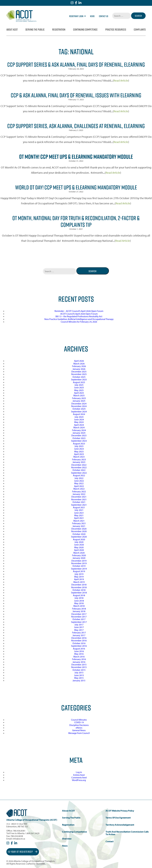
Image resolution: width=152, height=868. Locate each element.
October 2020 (79, 534)
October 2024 (79, 409)
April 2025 (79, 393)
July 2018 (79, 598)
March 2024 (79, 427)
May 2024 (79, 422)
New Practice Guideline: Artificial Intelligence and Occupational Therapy (79, 319)
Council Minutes (79, 720)
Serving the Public (35, 30)
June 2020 (79, 545)
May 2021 (79, 515)
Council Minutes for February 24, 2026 (79, 322)
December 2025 (79, 372)
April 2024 (79, 425)
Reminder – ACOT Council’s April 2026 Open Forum (79, 311)
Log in (79, 772)
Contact (110, 841)
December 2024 (79, 404)
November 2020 (79, 531)
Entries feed (79, 775)
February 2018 (79, 609)
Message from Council (79, 733)
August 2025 (79, 382)
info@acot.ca (19, 839)
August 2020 (79, 539)
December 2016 (79, 638)
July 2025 (79, 385)
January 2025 (79, 401)
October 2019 (79, 566)
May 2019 (79, 577)
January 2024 (79, 433)
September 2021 (79, 505)
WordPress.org (79, 780)
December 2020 (79, 529)
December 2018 (79, 585)
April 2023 (79, 454)
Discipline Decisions (79, 725)
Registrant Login (77, 16)
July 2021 (79, 510)
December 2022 (79, 465)
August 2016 (79, 649)
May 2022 (79, 483)
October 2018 (79, 590)
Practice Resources (116, 30)
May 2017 (79, 630)
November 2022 (79, 467)
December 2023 (79, 435)
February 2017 (79, 632)
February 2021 (79, 523)
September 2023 (79, 441)
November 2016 (79, 640)
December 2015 (79, 665)
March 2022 (79, 489)
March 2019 (79, 582)
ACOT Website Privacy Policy (120, 811)
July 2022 (79, 478)
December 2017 (79, 614)
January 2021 (79, 526)
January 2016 (79, 662)
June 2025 (79, 387)
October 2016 (79, 643)
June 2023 (79, 449)
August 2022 (79, 475)
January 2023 (79, 462)
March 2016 (79, 657)
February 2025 (79, 398)
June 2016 (79, 651)
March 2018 (79, 606)
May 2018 (79, 603)
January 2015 (79, 680)
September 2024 (79, 411)
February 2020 (79, 555)
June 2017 (79, 627)
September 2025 (79, 379)
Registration (59, 30)
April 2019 (79, 579)
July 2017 (79, 625)
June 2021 (79, 513)
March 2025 (79, 395)
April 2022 (79, 486)
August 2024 (79, 414)
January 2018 (79, 611)
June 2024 (79, 419)
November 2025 (79, 374)
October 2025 (79, 377)
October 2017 (79, 619)
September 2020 (79, 537)
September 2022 (79, 473)
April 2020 (79, 550)
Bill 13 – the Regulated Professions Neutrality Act (79, 316)
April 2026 (79, 361)
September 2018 (79, 593)
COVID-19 (79, 722)
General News (79, 730)
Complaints (140, 30)
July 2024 (79, 417)
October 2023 (79, 438)
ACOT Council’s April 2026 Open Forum (79, 314)
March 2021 (79, 521)
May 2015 (79, 678)
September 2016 (79, 646)
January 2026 (79, 369)
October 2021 (79, 502)
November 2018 (79, 587)
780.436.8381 (19, 831)
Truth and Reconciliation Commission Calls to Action (127, 833)
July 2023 (79, 446)
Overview (67, 839)
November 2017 (79, 617)
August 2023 (79, 443)
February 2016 (79, 659)
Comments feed (79, 777)
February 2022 (79, 491)
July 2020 (79, 542)
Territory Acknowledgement (120, 825)
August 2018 (79, 595)
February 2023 (79, 459)
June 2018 (79, 601)
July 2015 (79, 672)
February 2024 (79, 430)
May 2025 (79, 390)
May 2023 (79, 451)
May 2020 (79, 547)
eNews (79, 728)
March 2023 (79, 457)
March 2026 (79, 364)
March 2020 (79, 553)
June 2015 (79, 675)
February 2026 (79, 366)
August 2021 (79, 507)
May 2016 (79, 654)
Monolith (41, 864)
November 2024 (79, 406)
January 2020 (79, 558)
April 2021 (79, 518)
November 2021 (79, 499)
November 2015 (79, 667)
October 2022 (79, 470)
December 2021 (79, 497)
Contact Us (104, 16)
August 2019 (79, 571)
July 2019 (79, 574)
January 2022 (79, 494)
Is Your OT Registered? (23, 852)
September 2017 (79, 622)
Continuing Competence (85, 30)
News (92, 16)
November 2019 (79, 563)
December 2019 (79, 561)
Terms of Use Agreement (118, 818)
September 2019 (79, 569)
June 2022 (79, 481)
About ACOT (12, 30)
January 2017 (79, 635)
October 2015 (79, 670)
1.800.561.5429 (32, 833)
